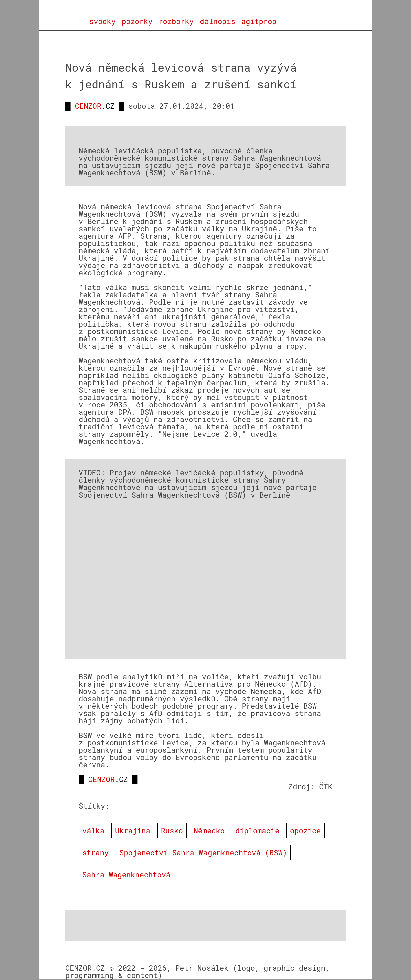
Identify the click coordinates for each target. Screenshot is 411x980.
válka (93, 830)
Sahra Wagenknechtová (126, 874)
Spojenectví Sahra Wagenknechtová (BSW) (203, 852)
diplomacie (257, 830)
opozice (305, 830)
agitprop (259, 21)
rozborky (176, 21)
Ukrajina (133, 830)
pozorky (137, 21)
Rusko (172, 830)
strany (96, 852)
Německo (209, 830)
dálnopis (218, 21)
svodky (103, 21)
